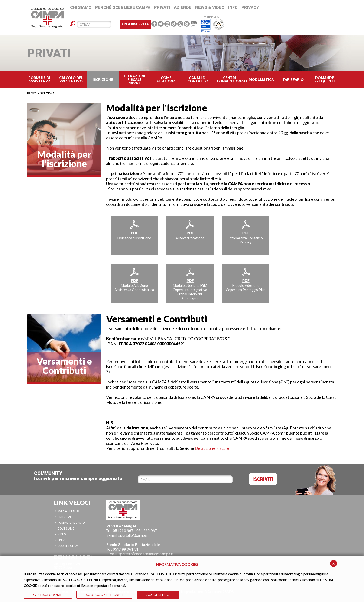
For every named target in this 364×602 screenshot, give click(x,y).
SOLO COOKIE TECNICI (104, 595)
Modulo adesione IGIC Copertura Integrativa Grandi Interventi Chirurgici (190, 284)
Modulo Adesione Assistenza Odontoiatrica (134, 279)
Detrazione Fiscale (212, 448)
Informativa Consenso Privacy (246, 232)
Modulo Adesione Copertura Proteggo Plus (246, 279)
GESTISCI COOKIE (48, 595)
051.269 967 (147, 531)
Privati (32, 93)
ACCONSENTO (158, 595)
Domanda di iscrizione (134, 230)
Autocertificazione (190, 230)
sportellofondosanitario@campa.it (146, 554)
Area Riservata (135, 24)
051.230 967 (123, 531)
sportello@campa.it (134, 535)
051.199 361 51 (126, 549)
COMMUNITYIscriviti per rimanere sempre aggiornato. (79, 476)
